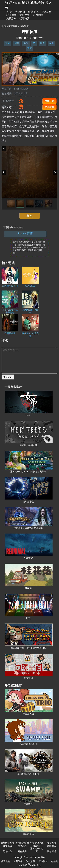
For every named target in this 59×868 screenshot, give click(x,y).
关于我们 (6, 861)
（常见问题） (19, 228)
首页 (4, 26)
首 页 (9, 12)
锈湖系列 (22, 846)
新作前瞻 (38, 15)
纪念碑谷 (7, 851)
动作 (26, 43)
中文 (30, 48)
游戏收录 (31, 861)
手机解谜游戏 (22, 843)
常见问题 (18, 861)
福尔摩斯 (52, 851)
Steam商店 (25, 233)
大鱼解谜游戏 (7, 843)
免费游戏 (11, 18)
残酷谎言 (52, 846)
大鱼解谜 (20, 12)
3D (34, 43)
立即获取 (49, 101)
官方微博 (43, 861)
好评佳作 (11, 15)
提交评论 (8, 377)
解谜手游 (33, 12)
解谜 (17, 43)
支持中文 (25, 15)
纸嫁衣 (37, 846)
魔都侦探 (22, 851)
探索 (51, 43)
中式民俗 (47, 12)
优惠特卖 (25, 18)
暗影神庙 (13, 26)
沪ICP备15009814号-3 (29, 865)
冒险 (8, 43)
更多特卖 (49, 107)
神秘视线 (7, 846)
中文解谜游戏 (37, 843)
